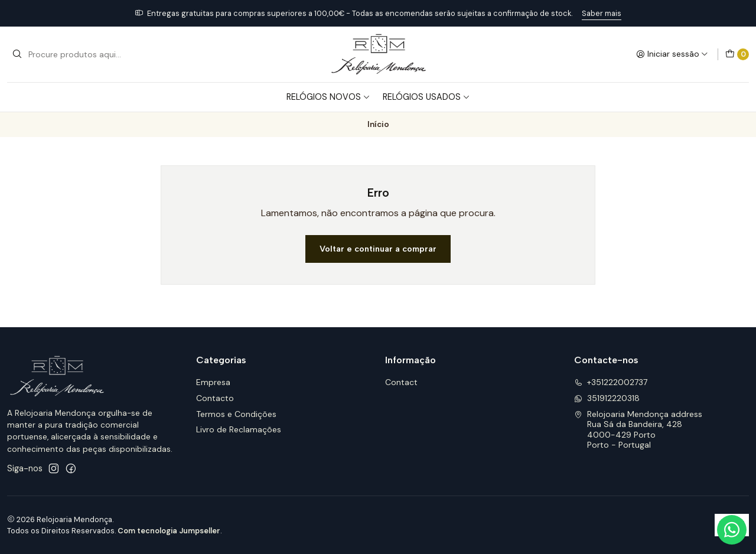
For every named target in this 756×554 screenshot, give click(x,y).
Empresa (213, 382)
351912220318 (607, 398)
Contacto (215, 398)
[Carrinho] (737, 54)
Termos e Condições (236, 414)
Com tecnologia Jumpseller (169, 531)
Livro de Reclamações (239, 429)
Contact (401, 382)
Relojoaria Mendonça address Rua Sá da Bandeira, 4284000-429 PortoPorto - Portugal (638, 430)
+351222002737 (611, 382)
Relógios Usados (426, 97)
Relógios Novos (328, 97)
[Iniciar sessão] (672, 54)
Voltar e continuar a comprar (378, 249)
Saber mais (602, 13)
